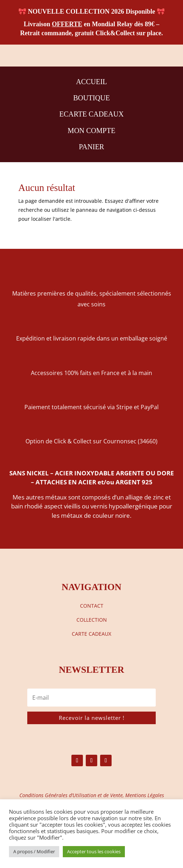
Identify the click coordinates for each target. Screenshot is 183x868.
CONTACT (92, 606)
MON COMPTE (92, 131)
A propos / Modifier (34, 851)
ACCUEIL (92, 82)
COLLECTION (92, 620)
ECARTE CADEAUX (91, 114)
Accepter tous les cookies (94, 851)
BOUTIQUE (91, 98)
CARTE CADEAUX (91, 634)
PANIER (91, 147)
